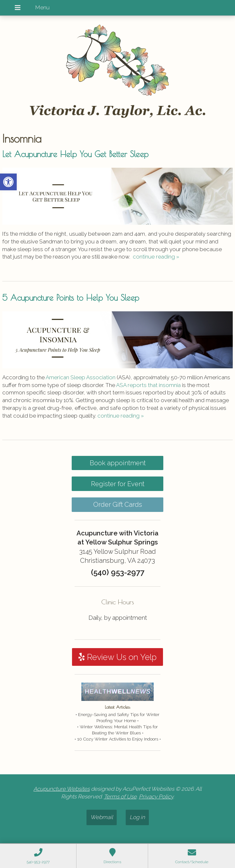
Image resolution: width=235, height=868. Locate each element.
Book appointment (118, 463)
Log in (137, 817)
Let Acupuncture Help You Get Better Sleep (75, 154)
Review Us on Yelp (117, 657)
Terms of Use (120, 797)
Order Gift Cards (118, 505)
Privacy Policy (156, 797)
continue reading (156, 257)
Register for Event (118, 484)
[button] (8, 182)
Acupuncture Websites (62, 789)
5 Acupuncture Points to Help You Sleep (71, 297)
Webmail (102, 817)
